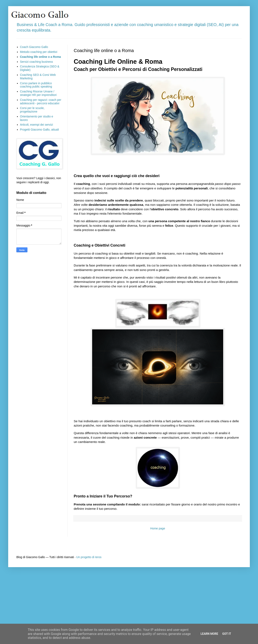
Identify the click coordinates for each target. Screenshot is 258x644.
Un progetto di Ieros (89, 557)
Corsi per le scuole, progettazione (32, 110)
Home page (158, 528)
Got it (227, 634)
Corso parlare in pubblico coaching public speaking (36, 85)
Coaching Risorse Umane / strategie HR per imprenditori (38, 93)
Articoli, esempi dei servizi (37, 125)
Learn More (209, 634)
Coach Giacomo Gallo (34, 47)
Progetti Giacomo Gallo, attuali (40, 130)
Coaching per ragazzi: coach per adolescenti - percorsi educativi (41, 102)
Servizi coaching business (37, 62)
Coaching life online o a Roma (41, 57)
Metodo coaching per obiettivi (39, 52)
